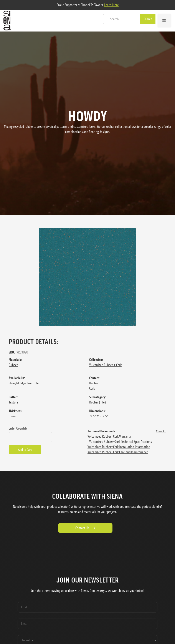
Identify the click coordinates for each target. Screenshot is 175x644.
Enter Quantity (18, 428)
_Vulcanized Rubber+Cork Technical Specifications (120, 442)
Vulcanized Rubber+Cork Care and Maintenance (118, 452)
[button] (164, 20)
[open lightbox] (87, 277)
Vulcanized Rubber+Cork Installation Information (119, 447)
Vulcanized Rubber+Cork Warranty (109, 436)
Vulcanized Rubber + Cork (105, 365)
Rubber (13, 365)
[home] (6, 21)
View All (161, 431)
